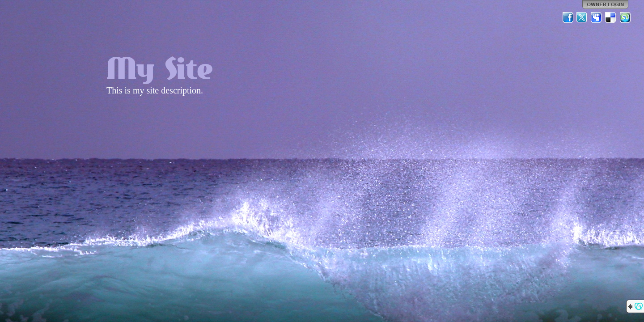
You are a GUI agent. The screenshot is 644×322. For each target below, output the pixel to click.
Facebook (568, 17)
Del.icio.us (611, 17)
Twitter (582, 17)
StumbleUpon (625, 17)
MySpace (597, 17)
